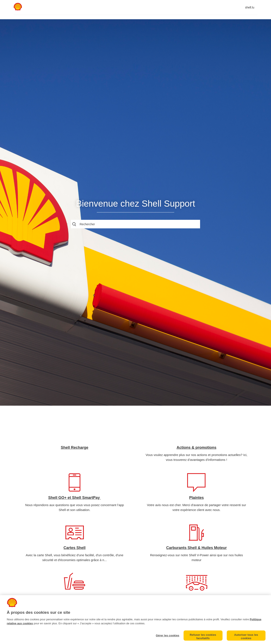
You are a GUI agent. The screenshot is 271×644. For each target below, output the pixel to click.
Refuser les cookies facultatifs (203, 636)
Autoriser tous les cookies (246, 636)
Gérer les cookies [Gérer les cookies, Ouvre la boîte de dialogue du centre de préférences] (168, 635)
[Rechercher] (135, 224)
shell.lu (250, 7)
